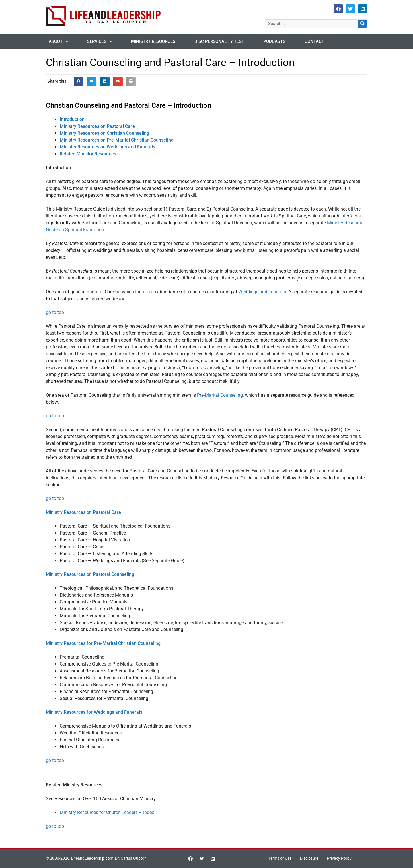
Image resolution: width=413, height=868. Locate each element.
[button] (79, 82)
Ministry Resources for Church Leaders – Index (107, 812)
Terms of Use (278, 859)
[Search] (363, 24)
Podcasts (274, 41)
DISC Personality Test (219, 41)
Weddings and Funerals (262, 292)
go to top (55, 312)
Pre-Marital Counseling (220, 395)
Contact (314, 41)
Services (100, 42)
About (58, 42)
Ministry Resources (153, 41)
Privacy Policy (342, 859)
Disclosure (309, 859)
